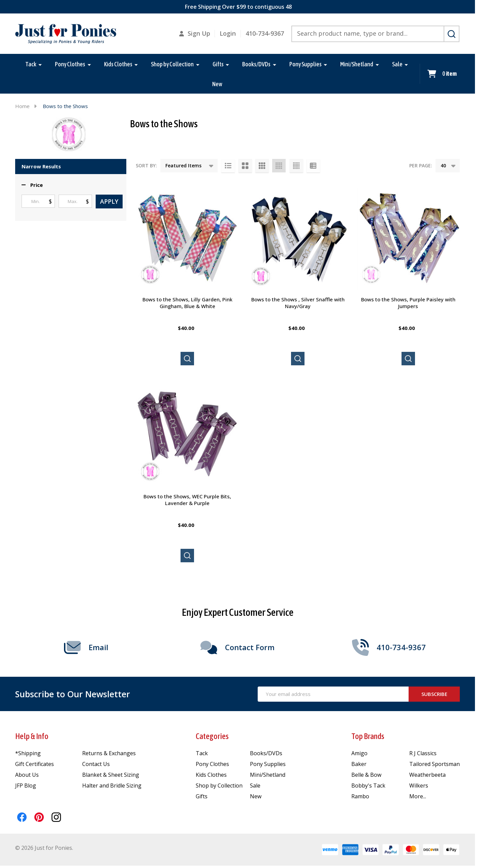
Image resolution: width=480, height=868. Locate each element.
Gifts (218, 64)
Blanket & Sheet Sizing (111, 775)
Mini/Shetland (357, 64)
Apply (109, 201)
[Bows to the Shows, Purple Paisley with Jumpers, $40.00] (408, 239)
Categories (212, 736)
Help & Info (32, 736)
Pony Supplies (306, 64)
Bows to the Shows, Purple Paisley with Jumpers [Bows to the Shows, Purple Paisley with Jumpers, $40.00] (408, 303)
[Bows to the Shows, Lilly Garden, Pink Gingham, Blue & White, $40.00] (187, 239)
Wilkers (419, 786)
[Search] (452, 34)
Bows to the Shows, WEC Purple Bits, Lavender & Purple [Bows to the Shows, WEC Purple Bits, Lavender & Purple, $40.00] (187, 500)
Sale (397, 64)
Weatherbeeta (427, 775)
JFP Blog (26, 786)
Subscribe (434, 694)
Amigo (359, 753)
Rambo (360, 796)
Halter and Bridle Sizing (112, 786)
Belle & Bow (366, 775)
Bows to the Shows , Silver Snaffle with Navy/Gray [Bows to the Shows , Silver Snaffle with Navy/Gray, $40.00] (298, 303)
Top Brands (368, 736)
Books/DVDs (256, 64)
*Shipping (28, 753)
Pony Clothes (70, 64)
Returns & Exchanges (109, 753)
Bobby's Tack (368, 786)
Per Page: (421, 165)
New (217, 85)
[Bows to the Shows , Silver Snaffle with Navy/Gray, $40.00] (298, 239)
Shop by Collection (172, 64)
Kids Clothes (118, 64)
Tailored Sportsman (435, 764)
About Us (27, 775)
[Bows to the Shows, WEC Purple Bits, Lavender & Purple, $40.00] (187, 436)
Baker (359, 764)
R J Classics (423, 753)
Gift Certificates (35, 764)
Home (22, 106)
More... (418, 796)
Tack (31, 64)
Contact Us (96, 764)
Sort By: (146, 165)
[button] (32, 185)
